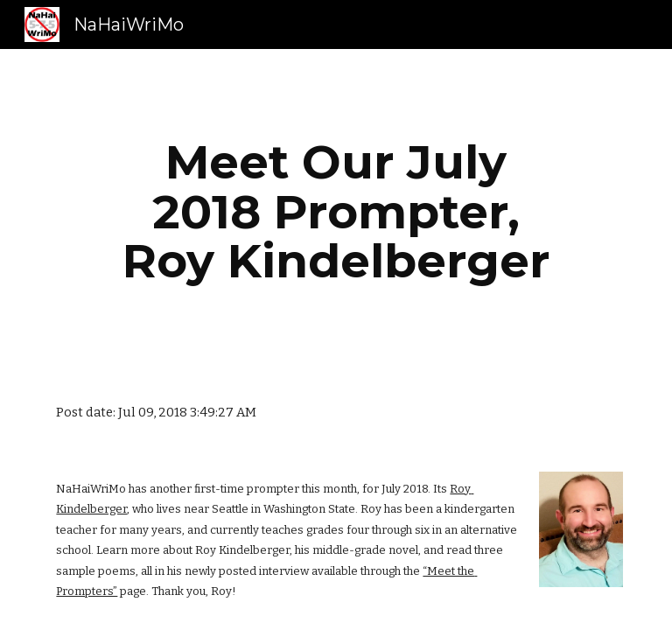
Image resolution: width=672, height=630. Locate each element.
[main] (336, 212)
